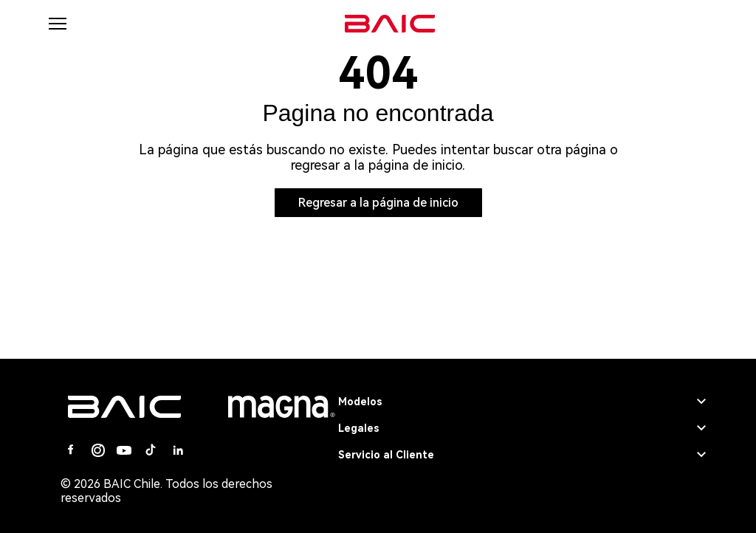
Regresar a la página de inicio (378, 203)
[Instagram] (97, 450)
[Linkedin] (177, 450)
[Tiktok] (151, 450)
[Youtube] (124, 450)
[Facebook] (71, 450)
